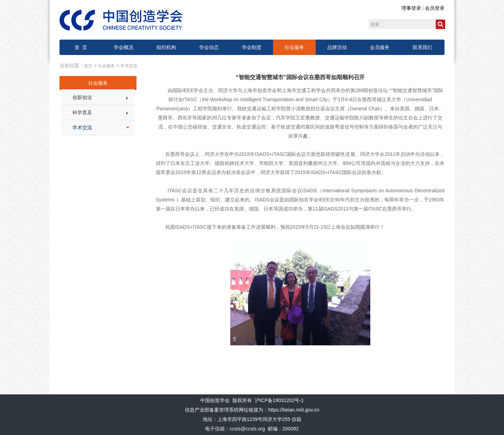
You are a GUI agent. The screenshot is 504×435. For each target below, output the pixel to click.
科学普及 (82, 112)
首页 (88, 66)
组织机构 (166, 47)
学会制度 (252, 47)
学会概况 (124, 47)
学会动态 (209, 47)
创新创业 (82, 97)
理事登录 (411, 8)
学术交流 (129, 66)
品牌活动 (337, 47)
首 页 (81, 47)
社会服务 (294, 47)
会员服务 (380, 47)
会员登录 (435, 8)
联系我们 (422, 47)
